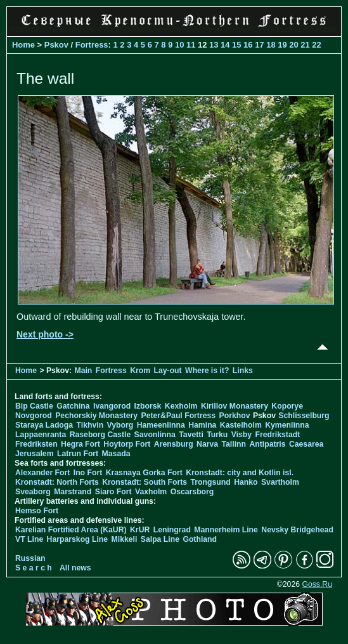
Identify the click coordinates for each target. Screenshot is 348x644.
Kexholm (181, 406)
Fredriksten (36, 444)
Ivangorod (112, 406)
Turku (217, 435)
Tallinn (234, 444)
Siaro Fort (113, 492)
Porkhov (235, 416)
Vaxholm (151, 492)
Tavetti (191, 435)
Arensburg (174, 444)
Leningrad (172, 530)
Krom (140, 371)
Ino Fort (88, 473)
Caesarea (306, 444)
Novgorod (34, 416)
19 (282, 45)
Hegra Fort (81, 444)
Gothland (200, 539)
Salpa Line (160, 539)
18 (271, 45)
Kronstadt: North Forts (58, 482)
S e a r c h (34, 568)
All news (75, 568)
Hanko (246, 482)
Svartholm (280, 482)
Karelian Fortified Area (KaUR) (71, 530)
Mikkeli (125, 539)
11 (191, 45)
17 (259, 45)
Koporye (287, 406)
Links (243, 371)
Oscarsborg (192, 492)
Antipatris (267, 444)
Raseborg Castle (100, 435)
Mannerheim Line (226, 530)
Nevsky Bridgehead (297, 530)
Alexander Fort (42, 473)
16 (248, 45)
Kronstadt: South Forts (145, 482)
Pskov (56, 45)
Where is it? (207, 371)
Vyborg (120, 425)
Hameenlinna (161, 425)
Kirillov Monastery (235, 406)
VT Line (29, 539)
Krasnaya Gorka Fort (144, 473)
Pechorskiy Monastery (96, 416)
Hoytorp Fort (127, 444)
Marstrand (73, 492)
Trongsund (211, 482)
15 (236, 45)
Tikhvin (90, 425)
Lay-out (167, 371)
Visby (242, 435)
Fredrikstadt (278, 435)
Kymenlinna (287, 425)
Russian (30, 558)
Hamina (202, 425)
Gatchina (73, 406)
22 (316, 45)
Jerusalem (35, 454)
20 (293, 45)
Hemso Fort (37, 511)
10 (179, 45)
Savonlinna (155, 435)
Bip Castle (34, 406)
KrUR (140, 530)
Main (83, 371)
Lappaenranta (41, 435)
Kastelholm (241, 425)
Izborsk (148, 406)
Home (23, 45)
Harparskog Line (78, 539)
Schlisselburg (304, 416)
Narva (207, 444)
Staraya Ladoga (44, 425)
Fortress (92, 45)
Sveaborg (33, 492)
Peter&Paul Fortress (178, 416)
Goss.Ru (317, 584)
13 (214, 45)
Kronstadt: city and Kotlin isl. (240, 473)
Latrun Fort (78, 454)
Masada (116, 454)
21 (305, 45)
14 (225, 45)
